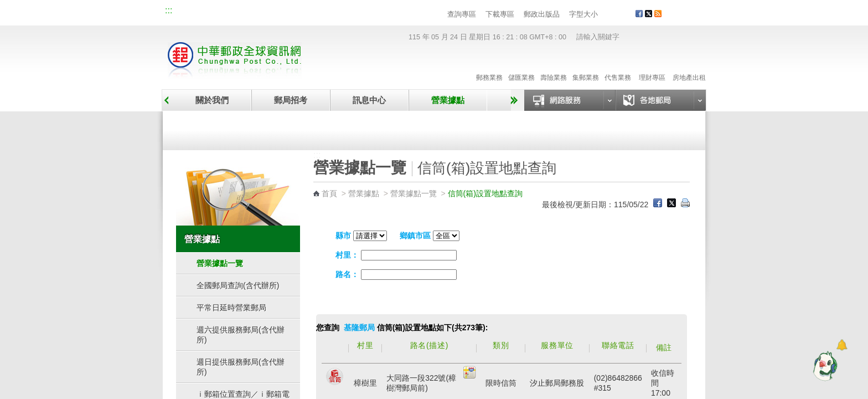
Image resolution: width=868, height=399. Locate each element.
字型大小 (583, 14)
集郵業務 (586, 66)
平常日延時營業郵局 (231, 308)
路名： (347, 274)
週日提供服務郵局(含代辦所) (241, 367)
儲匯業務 (521, 66)
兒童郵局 (301, 12)
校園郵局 (263, 12)
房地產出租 (689, 66)
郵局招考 (291, 100)
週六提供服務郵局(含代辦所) (241, 335)
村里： (347, 255)
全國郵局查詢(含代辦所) (238, 285)
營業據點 (448, 100)
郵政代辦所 (643, 129)
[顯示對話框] (842, 345)
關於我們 (212, 100)
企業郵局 (226, 12)
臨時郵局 (372, 129)
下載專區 (500, 14)
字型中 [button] (615, 15)
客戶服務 (689, 18)
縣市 (343, 236)
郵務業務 (489, 66)
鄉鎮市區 (415, 236)
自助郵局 (508, 129)
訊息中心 (369, 100)
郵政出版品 (542, 14)
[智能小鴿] (824, 366)
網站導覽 (189, 12)
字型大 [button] (626, 15)
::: (169, 10)
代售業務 (618, 66)
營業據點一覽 (236, 129)
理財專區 (652, 66)
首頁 (329, 193)
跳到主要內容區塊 (6, 6)
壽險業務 (554, 66)
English (376, 12)
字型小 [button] (605, 15)
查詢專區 (462, 14)
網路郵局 (338, 12)
